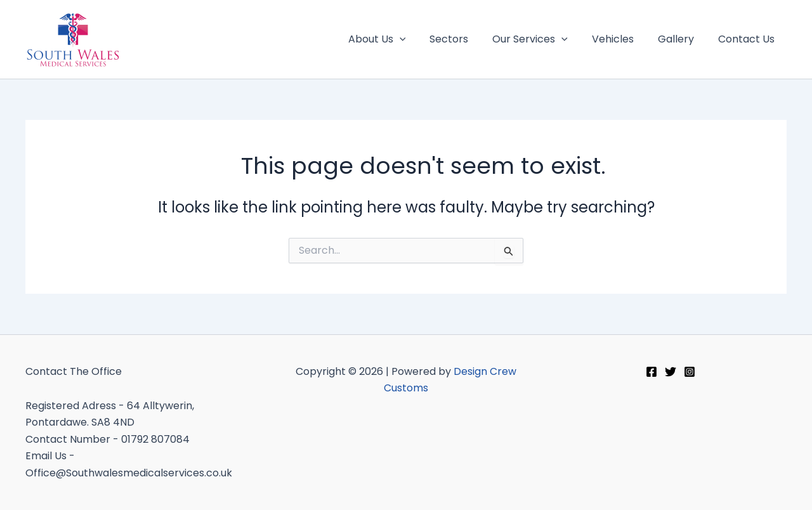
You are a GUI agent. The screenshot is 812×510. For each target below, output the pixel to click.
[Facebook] (652, 372)
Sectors (466, 39)
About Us (398, 39)
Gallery (682, 39)
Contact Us (748, 39)
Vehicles (622, 39)
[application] (421, 39)
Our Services (543, 39)
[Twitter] (671, 372)
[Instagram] (690, 372)
